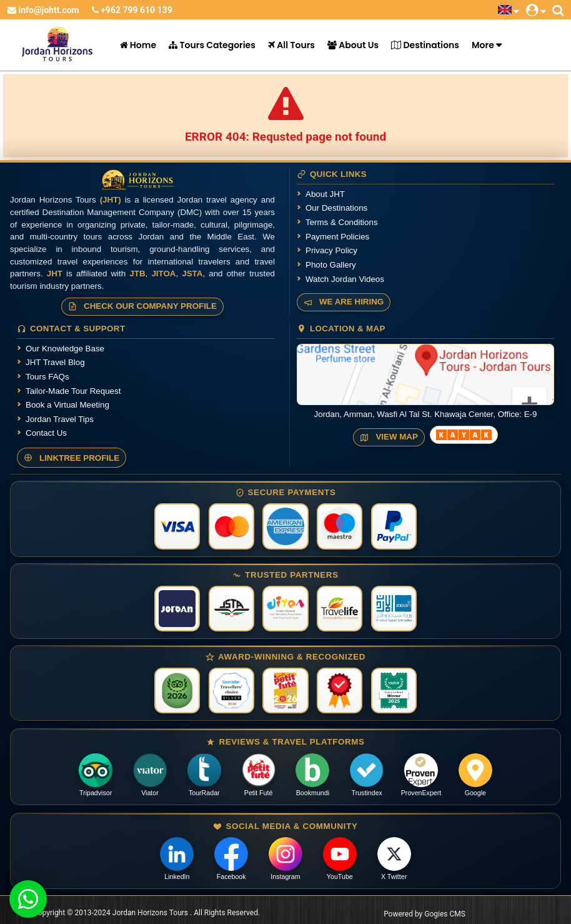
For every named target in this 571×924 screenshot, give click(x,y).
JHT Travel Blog (55, 362)
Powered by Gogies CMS (425, 914)
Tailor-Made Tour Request (73, 391)
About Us (353, 45)
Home (138, 45)
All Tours (291, 45)
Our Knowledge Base (65, 349)
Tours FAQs (47, 377)
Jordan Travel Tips (60, 419)
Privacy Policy (331, 250)
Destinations (425, 45)
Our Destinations (336, 208)
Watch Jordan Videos (345, 279)
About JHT (325, 194)
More (483, 45)
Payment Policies (337, 237)
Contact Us (46, 433)
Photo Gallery (331, 265)
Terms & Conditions (342, 222)
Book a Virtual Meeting (67, 405)
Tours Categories (212, 45)
